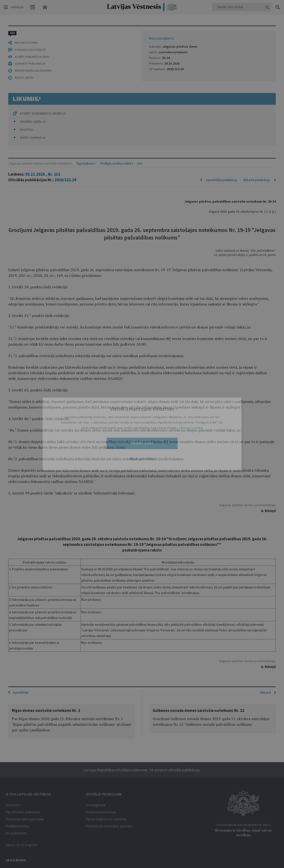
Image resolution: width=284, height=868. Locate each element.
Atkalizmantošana (101, 811)
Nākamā (266, 692)
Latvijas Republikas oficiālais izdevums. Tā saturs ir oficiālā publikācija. (142, 769)
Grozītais (27, 655)
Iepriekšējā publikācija (222, 47)
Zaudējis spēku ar (33, 647)
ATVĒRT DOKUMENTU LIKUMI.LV (43, 639)
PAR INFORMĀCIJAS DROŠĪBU (33, 596)
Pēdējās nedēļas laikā (116, 31)
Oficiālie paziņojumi (104, 794)
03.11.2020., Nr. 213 (43, 42)
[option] (72, 721)
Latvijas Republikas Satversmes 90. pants (243, 825)
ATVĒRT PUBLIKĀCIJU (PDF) (32, 582)
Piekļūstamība (17, 826)
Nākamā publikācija (257, 47)
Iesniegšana (95, 804)
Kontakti (13, 804)
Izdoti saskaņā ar (33, 663)
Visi (140, 31)
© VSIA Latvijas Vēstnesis (28, 794)
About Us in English (21, 844)
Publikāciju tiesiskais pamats (109, 826)
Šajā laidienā (85, 31)
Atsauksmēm (16, 833)
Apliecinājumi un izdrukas (106, 818)
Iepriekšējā (21, 692)
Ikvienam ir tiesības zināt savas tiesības (243, 832)
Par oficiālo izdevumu (23, 811)
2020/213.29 (65, 47)
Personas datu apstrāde (25, 818)
